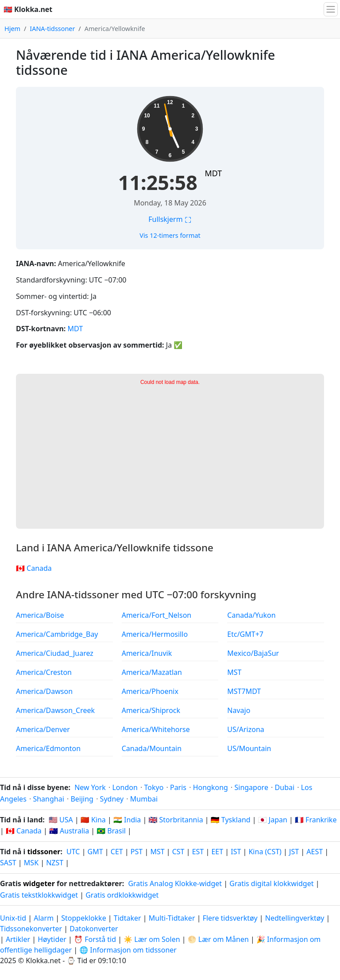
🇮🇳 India (127, 820)
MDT (213, 173)
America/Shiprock (151, 710)
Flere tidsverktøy (231, 918)
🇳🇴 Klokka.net (28, 9)
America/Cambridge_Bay (57, 634)
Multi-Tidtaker (172, 918)
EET (217, 852)
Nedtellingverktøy (296, 918)
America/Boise (40, 615)
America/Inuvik (147, 653)
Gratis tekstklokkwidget (39, 895)
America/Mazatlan (152, 672)
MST (234, 672)
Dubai (285, 787)
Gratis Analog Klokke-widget (175, 883)
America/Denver (43, 729)
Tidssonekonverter (32, 929)
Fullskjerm (170, 219)
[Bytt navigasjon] (331, 9)
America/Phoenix (150, 691)
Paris (178, 787)
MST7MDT (244, 691)
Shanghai (48, 799)
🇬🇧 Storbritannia (176, 820)
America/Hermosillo (155, 634)
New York (90, 787)
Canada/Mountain (152, 748)
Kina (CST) (265, 852)
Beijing (82, 799)
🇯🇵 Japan (273, 820)
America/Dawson (44, 691)
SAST (8, 863)
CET (117, 852)
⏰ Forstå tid (95, 939)
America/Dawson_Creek (55, 710)
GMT (95, 852)
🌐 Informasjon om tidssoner (128, 950)
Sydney (112, 799)
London (125, 787)
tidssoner (44, 852)
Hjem (12, 29)
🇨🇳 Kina (93, 820)
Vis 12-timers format (170, 235)
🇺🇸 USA (61, 820)
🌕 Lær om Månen (218, 939)
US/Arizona (245, 729)
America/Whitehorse (156, 729)
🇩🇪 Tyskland (231, 820)
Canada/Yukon (251, 615)
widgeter (39, 883)
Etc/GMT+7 (245, 634)
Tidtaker (127, 918)
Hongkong (211, 787)
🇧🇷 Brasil (111, 831)
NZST (55, 863)
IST (236, 852)
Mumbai (144, 799)
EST (198, 852)
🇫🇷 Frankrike (316, 820)
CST (178, 852)
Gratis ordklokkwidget (122, 895)
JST (294, 852)
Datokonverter (94, 929)
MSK (31, 863)
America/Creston (44, 672)
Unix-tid (13, 918)
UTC (73, 852)
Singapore (251, 787)
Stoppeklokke (83, 918)
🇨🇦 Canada (34, 568)
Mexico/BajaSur (253, 653)
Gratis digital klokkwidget (271, 883)
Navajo (239, 710)
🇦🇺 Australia (69, 831)
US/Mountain (249, 748)
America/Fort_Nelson (157, 615)
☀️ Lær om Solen (152, 939)
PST (137, 852)
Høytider (52, 939)
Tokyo (154, 787)
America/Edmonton (48, 748)
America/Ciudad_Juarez (55, 653)
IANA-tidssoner (52, 29)
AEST (315, 852)
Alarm (44, 918)
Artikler (18, 939)
